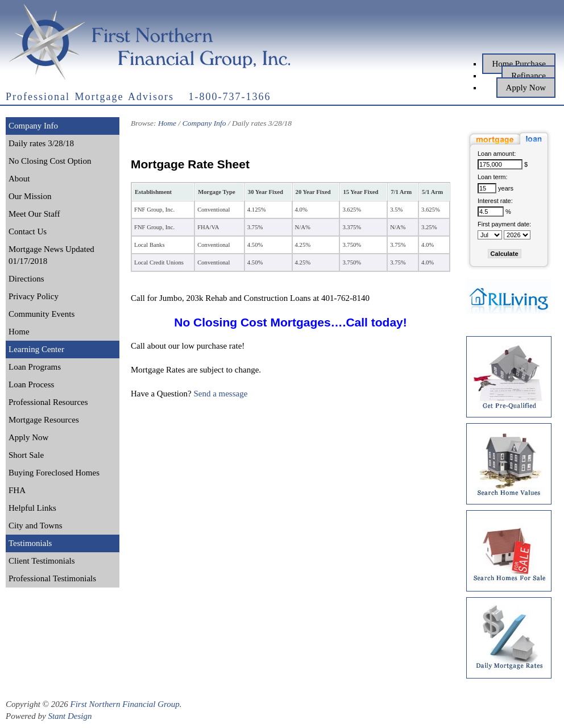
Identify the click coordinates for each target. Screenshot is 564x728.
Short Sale (26, 455)
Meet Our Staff (34, 214)
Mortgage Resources (44, 420)
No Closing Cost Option (50, 161)
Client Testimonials (42, 561)
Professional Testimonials (52, 578)
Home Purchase (519, 64)
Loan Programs (35, 367)
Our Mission (30, 196)
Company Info (33, 126)
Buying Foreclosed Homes (54, 473)
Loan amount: (497, 154)
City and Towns (36, 526)
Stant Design (70, 716)
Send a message (220, 394)
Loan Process (31, 384)
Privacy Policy (34, 296)
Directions (26, 279)
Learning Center (36, 349)
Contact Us (28, 231)
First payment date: (504, 224)
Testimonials (30, 543)
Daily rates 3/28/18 (41, 143)
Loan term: (493, 177)
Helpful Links (32, 508)
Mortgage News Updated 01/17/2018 (51, 255)
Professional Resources (48, 402)
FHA (17, 490)
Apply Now (526, 88)
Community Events (42, 314)
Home (19, 332)
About (19, 179)
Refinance (528, 76)
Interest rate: (495, 201)
